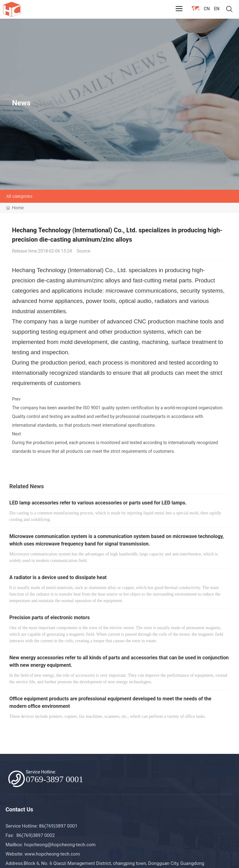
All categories (19, 196)
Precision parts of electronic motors (49, 617)
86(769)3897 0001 (59, 826)
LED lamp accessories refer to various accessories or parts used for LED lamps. (98, 503)
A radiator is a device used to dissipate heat (58, 577)
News (21, 103)
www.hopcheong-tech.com (52, 854)
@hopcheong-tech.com (71, 845)
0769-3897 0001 (54, 779)
